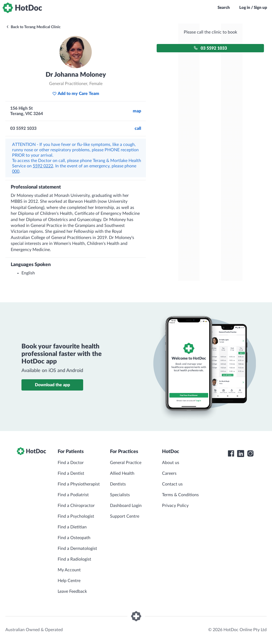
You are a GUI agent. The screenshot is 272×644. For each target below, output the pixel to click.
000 (16, 171)
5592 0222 (43, 166)
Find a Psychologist (76, 516)
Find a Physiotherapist (79, 484)
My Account (69, 570)
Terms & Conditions (180, 495)
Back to (33, 27)
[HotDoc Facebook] (231, 454)
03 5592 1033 (210, 48)
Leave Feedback (72, 591)
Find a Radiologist (74, 559)
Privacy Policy (175, 506)
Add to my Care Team (76, 94)
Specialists (120, 495)
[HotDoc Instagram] (250, 454)
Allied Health (122, 473)
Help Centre (69, 581)
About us (171, 463)
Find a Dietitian (72, 527)
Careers (169, 473)
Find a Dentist (71, 473)
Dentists (118, 484)
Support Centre (125, 516)
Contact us (172, 484)
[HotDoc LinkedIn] (241, 454)
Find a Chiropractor (76, 506)
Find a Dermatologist (77, 549)
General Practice (126, 463)
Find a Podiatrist (73, 495)
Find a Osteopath (74, 538)
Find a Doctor (71, 463)
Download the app (52, 385)
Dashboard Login (126, 506)
